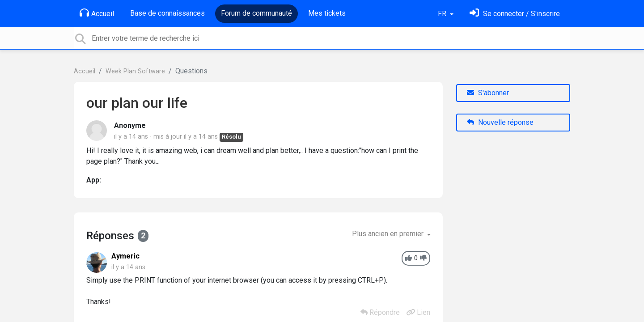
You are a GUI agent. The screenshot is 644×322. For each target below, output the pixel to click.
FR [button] (443, 14)
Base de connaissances (167, 13)
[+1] (409, 258)
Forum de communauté (256, 13)
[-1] (423, 258)
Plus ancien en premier (389, 234)
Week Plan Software (135, 71)
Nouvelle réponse (500, 122)
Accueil (97, 13)
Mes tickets (327, 13)
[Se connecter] (515, 14)
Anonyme (130, 125)
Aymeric (125, 256)
